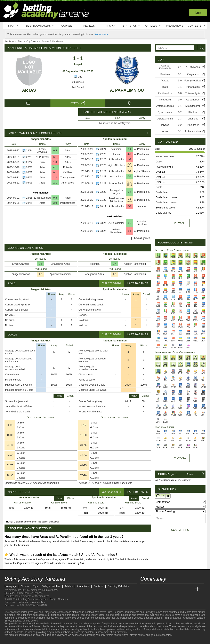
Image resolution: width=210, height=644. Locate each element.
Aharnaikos (68, 183)
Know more (101, 34)
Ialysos (165, 125)
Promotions (175, 26)
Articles (153, 26)
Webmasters (42, 596)
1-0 (55, 162)
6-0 (180, 93)
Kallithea (68, 172)
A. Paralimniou (127, 90)
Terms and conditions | (17, 602)
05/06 (29, 178)
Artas (29, 90)
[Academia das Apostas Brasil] (159, 589)
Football (89, 612)
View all (180, 223)
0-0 (129, 164)
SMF (40, 593)
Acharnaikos (193, 100)
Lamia (117, 154)
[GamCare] (39, 641)
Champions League (194, 618)
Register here (50, 590)
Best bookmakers (40, 26)
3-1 (129, 231)
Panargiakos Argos (117, 192)
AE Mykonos (193, 67)
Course (67, 26)
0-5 (55, 151)
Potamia (68, 167)
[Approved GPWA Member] (31, 641)
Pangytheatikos (193, 81)
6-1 (55, 157)
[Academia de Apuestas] (174, 589)
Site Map (9, 593)
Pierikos (193, 112)
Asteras (142, 206)
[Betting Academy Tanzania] (144, 589)
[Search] (201, 48)
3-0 (55, 203)
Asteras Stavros (165, 106)
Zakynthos (193, 74)
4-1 (55, 167)
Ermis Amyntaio (42, 151)
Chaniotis (193, 119)
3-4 (129, 149)
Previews (88, 26)
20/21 (29, 167)
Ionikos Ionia (116, 177)
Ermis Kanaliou (42, 198)
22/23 (29, 157)
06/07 (29, 172)
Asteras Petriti (117, 184)
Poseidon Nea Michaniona (116, 200)
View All (180, 458)
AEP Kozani (42, 157)
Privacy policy (37, 602)
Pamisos (165, 74)
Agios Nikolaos (116, 165)
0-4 (129, 177)
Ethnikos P (193, 125)
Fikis (42, 162)
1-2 (129, 159)
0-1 (55, 172)
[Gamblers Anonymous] (50, 640)
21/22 (29, 162)
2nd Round (78, 87)
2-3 (55, 178)
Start (14, 26)
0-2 (180, 112)
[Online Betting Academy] (167, 589)
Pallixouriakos (68, 203)
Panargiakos (193, 87)
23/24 (29, 151)
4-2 (129, 154)
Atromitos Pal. (193, 106)
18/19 (103, 206)
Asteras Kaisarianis (117, 231)
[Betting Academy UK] (190, 589)
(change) (186, 480)
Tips (110, 26)
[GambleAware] (15, 641)
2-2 (129, 171)
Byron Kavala (165, 112)
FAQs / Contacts (59, 599)
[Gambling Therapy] (45, 641)
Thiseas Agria (193, 93)
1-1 (129, 199)
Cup (78, 77)
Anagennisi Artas (60, 264)
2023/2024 (78, 82)
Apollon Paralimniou (60, 274)
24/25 (29, 198)
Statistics (132, 26)
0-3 (55, 198)
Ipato (165, 87)
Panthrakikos (165, 93)
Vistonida (116, 149)
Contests (197, 26)
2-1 (55, 183)
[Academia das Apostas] (151, 589)
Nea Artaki (165, 100)
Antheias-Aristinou (142, 223)
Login (198, 13)
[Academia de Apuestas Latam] (182, 589)
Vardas (165, 81)
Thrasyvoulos (68, 178)
